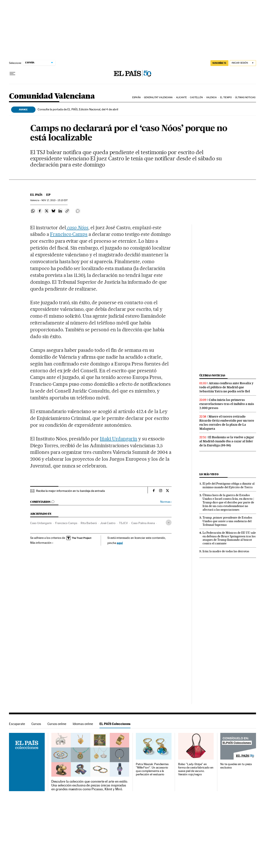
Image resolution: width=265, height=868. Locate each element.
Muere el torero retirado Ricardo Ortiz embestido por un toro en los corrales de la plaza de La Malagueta (227, 423)
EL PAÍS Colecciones (115, 724)
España (136, 97)
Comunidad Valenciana (52, 96)
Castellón (196, 97)
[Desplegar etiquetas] (169, 522)
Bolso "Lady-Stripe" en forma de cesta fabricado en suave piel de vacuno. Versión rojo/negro (196, 769)
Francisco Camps (69, 234)
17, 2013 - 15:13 (55, 200)
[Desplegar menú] (12, 74)
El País (36, 195)
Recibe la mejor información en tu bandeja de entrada (70, 491)
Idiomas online (83, 724)
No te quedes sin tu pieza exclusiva (236, 766)
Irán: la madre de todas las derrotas (226, 551)
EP (48, 195)
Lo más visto (209, 474)
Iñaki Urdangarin (119, 439)
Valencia (212, 97)
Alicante (181, 97)
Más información (42, 543)
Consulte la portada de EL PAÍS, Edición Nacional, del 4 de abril (78, 109)
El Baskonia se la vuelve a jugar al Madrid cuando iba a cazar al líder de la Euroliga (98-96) (227, 441)
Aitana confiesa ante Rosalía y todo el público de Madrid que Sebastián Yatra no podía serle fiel (226, 387)
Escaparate (17, 724)
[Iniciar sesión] (243, 63)
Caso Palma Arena (143, 523)
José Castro (108, 523)
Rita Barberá (89, 523)
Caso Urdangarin (41, 523)
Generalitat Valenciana (158, 97)
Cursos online (57, 724)
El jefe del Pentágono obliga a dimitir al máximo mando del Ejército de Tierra (229, 485)
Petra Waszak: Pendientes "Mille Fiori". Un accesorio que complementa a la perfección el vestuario (152, 769)
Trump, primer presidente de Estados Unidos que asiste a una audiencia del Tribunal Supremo (227, 521)
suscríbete (219, 63)
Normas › (166, 502)
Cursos (36, 724)
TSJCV (123, 523)
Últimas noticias (245, 97)
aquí (120, 543)
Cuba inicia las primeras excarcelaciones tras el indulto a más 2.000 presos (227, 404)
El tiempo (226, 97)
